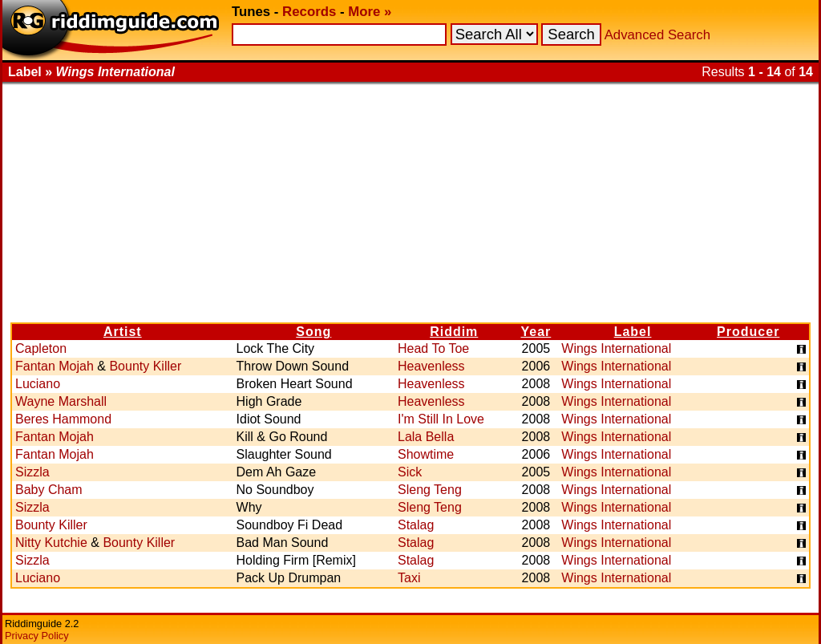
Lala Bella (426, 437)
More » (370, 12)
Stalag (416, 525)
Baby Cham (49, 490)
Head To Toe (433, 348)
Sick (410, 472)
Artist (123, 332)
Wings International (616, 348)
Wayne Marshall (61, 401)
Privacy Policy (37, 636)
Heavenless (431, 366)
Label (633, 332)
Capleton (41, 348)
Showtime (426, 454)
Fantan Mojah (55, 366)
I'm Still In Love (441, 419)
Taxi (409, 578)
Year (536, 332)
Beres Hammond (63, 419)
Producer (748, 332)
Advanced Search (657, 35)
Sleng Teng (430, 490)
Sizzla (32, 472)
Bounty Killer (145, 366)
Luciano (38, 384)
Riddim (454, 332)
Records (309, 12)
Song (313, 332)
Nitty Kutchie (51, 543)
